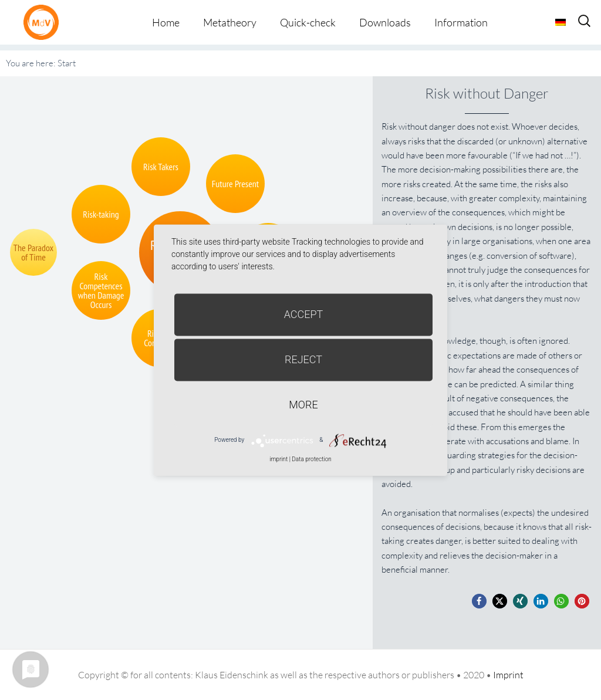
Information (461, 22)
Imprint (508, 675)
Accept (304, 314)
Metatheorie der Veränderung (44, 22)
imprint (278, 459)
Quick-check (308, 22)
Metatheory (230, 22)
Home (166, 22)
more (303, 405)
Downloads (385, 22)
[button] (479, 601)
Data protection (311, 459)
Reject (303, 359)
